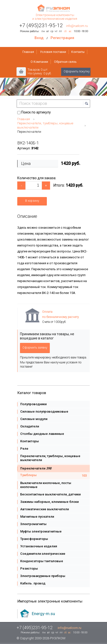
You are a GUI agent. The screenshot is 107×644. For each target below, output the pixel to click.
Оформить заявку (35, 348)
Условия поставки (53, 52)
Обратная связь (65, 62)
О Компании (39, 62)
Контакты (78, 52)
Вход (39, 38)
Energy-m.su (43, 614)
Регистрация (62, 38)
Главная (28, 52)
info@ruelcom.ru (77, 26)
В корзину (32, 201)
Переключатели (29, 132)
